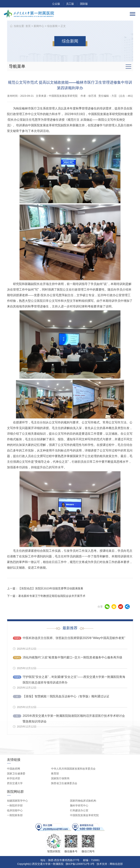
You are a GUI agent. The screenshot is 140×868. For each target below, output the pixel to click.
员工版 (70, 4)
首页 (28, 26)
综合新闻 (52, 26)
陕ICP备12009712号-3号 (80, 864)
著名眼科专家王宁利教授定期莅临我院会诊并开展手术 (52, 596)
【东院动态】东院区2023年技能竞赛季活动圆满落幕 (51, 588)
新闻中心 (39, 26)
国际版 (84, 4)
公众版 (56, 4)
